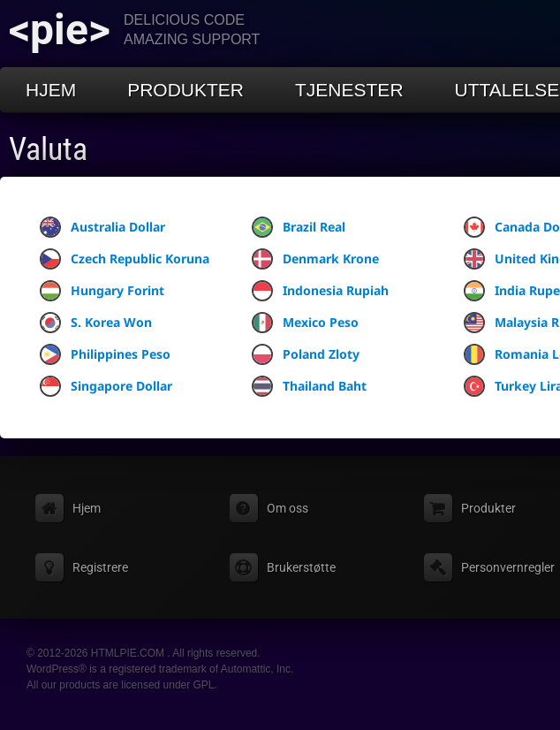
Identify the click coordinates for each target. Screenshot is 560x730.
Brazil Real (299, 227)
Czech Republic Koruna (125, 259)
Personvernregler (508, 567)
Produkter (185, 90)
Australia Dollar (102, 227)
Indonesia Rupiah (320, 291)
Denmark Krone (315, 259)
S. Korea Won (96, 323)
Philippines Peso (105, 354)
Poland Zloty (306, 354)
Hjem (51, 90)
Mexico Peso (305, 323)
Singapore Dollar (106, 386)
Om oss (288, 508)
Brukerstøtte (301, 567)
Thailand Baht (309, 386)
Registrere (100, 567)
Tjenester (349, 90)
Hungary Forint (102, 291)
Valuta (48, 149)
